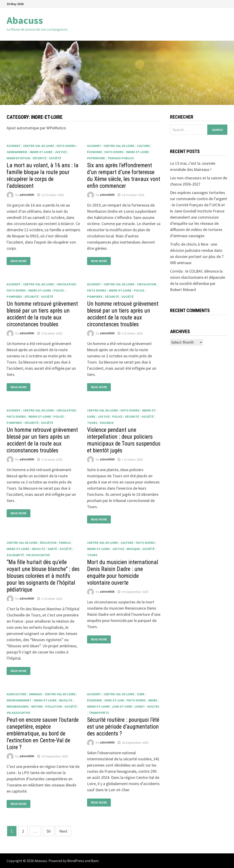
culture (143, 146)
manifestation (18, 158)
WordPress (76, 861)
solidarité (15, 555)
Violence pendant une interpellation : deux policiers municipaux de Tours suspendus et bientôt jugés (124, 440)
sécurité (39, 158)
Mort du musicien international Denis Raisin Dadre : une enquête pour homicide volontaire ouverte (123, 572)
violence (107, 423)
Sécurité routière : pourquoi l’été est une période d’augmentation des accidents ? (123, 727)
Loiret (140, 706)
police (59, 290)
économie (94, 152)
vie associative (38, 555)
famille (65, 543)
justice (61, 152)
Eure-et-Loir (114, 700)
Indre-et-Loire (41, 152)
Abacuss (25, 20)
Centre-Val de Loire (39, 146)
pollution (54, 706)
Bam (95, 861)
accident (14, 146)
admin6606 (27, 195)
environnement (19, 700)
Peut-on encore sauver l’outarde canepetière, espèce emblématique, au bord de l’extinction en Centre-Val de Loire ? (43, 734)
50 (48, 831)
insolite (38, 549)
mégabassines (18, 706)
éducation (48, 543)
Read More (19, 261)
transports (99, 713)
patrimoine (96, 158)
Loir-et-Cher (122, 706)
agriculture (17, 694)
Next (63, 831)
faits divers (66, 146)
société (55, 158)
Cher (141, 694)
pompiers (14, 297)
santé (52, 549)
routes (153, 706)
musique (133, 549)
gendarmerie (17, 152)
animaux (36, 694)
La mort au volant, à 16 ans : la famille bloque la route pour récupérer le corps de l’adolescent (43, 176)
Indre (153, 700)
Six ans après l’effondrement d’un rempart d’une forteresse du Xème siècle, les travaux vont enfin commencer (124, 176)
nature (37, 706)
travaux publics (121, 158)
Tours (92, 423)
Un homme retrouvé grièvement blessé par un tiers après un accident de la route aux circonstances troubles (42, 314)
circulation (66, 284)
